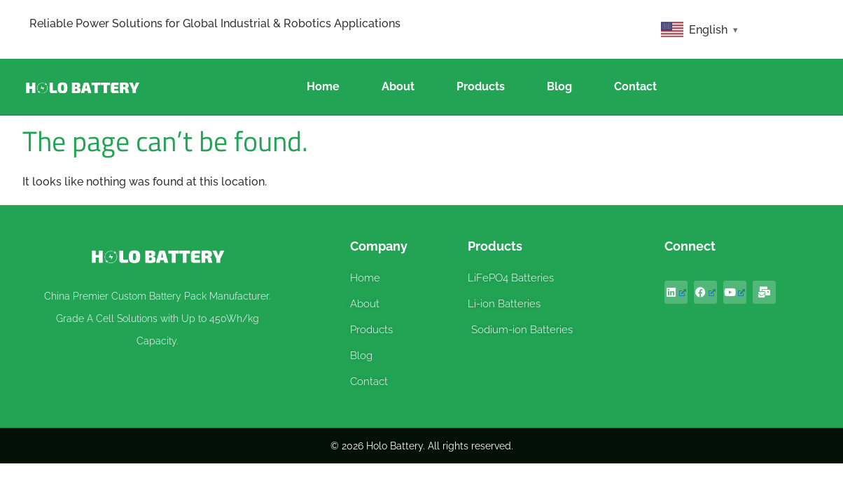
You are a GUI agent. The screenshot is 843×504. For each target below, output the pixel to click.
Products (481, 86)
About (398, 86)
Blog (559, 86)
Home (323, 86)
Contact (635, 86)
